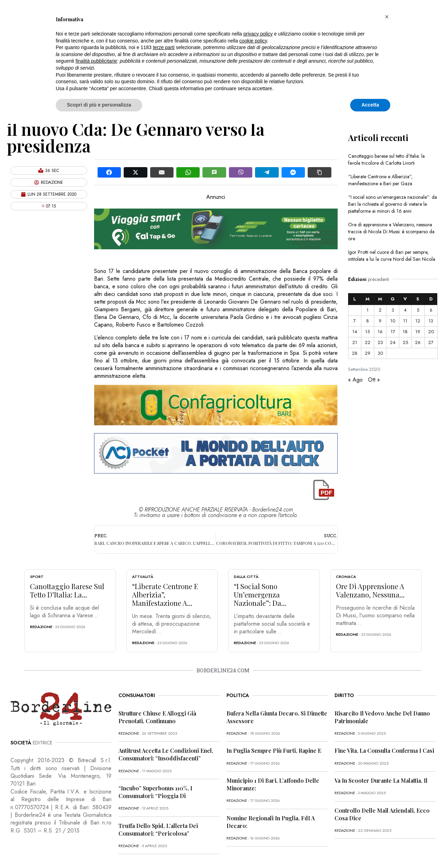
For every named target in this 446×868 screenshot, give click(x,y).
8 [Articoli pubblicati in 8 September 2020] (368, 321)
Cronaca (346, 577)
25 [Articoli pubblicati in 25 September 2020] (405, 342)
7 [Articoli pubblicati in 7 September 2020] (355, 321)
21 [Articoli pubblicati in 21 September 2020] (355, 342)
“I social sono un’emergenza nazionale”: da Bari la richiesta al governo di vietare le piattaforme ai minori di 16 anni (393, 204)
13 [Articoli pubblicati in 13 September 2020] (431, 321)
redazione (41, 627)
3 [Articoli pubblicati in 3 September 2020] (393, 310)
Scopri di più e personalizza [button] (99, 105)
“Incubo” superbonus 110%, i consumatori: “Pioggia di (155, 792)
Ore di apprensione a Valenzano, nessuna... (370, 590)
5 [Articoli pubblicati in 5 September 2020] (418, 310)
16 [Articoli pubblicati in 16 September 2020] (380, 332)
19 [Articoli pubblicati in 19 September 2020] (418, 332)
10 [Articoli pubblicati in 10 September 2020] (393, 321)
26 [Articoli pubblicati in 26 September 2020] (418, 342)
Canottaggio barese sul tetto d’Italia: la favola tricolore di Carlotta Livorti (386, 159)
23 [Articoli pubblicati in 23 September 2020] (380, 342)
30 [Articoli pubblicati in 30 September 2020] (380, 353)
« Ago (355, 380)
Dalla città (246, 577)
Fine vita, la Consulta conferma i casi (384, 750)
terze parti (164, 47)
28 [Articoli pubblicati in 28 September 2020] (355, 353)
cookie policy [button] (253, 41)
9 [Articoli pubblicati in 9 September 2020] (380, 321)
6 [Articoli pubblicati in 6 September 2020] (431, 310)
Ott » (374, 380)
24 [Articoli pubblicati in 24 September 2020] (393, 342)
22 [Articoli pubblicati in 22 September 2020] (368, 342)
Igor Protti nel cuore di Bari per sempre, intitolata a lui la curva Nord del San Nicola (392, 256)
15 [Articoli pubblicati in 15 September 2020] (367, 332)
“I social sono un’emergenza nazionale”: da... (260, 595)
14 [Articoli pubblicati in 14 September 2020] (355, 332)
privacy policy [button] (258, 34)
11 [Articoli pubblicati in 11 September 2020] (405, 321)
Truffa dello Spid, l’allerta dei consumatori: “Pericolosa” (158, 830)
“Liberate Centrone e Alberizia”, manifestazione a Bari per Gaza (380, 180)
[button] (387, 17)
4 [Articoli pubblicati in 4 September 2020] (405, 310)
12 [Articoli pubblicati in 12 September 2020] (418, 321)
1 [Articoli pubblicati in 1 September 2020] (368, 310)
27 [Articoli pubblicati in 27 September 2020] (431, 342)
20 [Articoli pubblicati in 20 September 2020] (431, 332)
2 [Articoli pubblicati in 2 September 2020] (380, 310)
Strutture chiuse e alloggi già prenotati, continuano (157, 717)
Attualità (143, 577)
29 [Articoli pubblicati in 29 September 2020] (368, 353)
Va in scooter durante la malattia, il (381, 780)
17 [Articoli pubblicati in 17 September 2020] (393, 332)
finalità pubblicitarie (96, 61)
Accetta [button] (370, 105)
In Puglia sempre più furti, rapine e (274, 750)
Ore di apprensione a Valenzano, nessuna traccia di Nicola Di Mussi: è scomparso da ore (391, 232)
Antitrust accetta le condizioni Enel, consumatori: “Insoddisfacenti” (166, 754)
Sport (37, 577)
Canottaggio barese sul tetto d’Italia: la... (67, 590)
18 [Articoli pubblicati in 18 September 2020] (405, 332)
